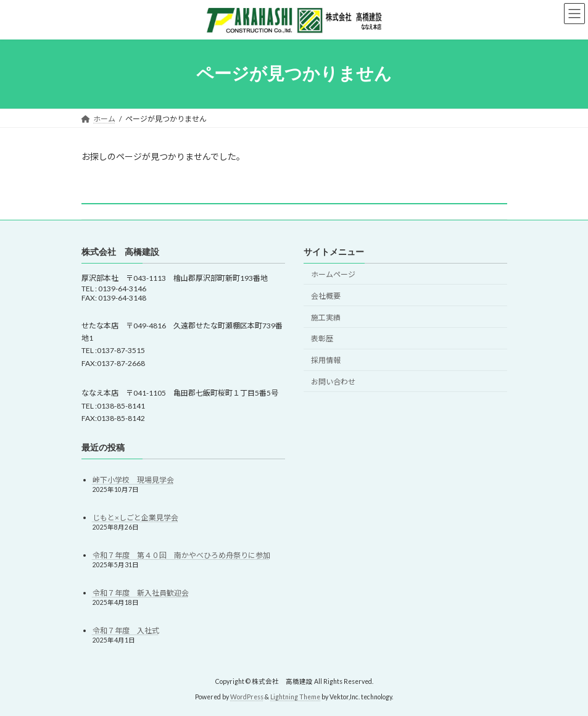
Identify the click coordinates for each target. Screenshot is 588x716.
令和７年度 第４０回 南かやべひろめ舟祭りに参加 (181, 555)
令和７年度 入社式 (126, 631)
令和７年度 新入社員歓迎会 (141, 593)
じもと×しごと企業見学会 (135, 518)
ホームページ (333, 274)
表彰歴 (322, 339)
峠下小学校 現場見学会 (133, 480)
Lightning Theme (295, 697)
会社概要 (326, 296)
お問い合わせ (333, 382)
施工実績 (326, 318)
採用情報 (326, 360)
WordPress (247, 697)
